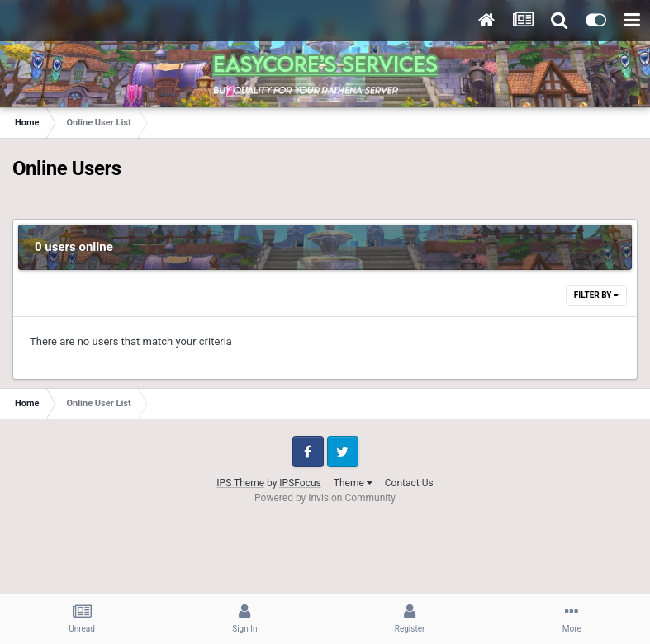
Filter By (596, 295)
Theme (353, 483)
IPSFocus (300, 483)
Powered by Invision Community (325, 498)
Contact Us (409, 483)
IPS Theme (240, 483)
